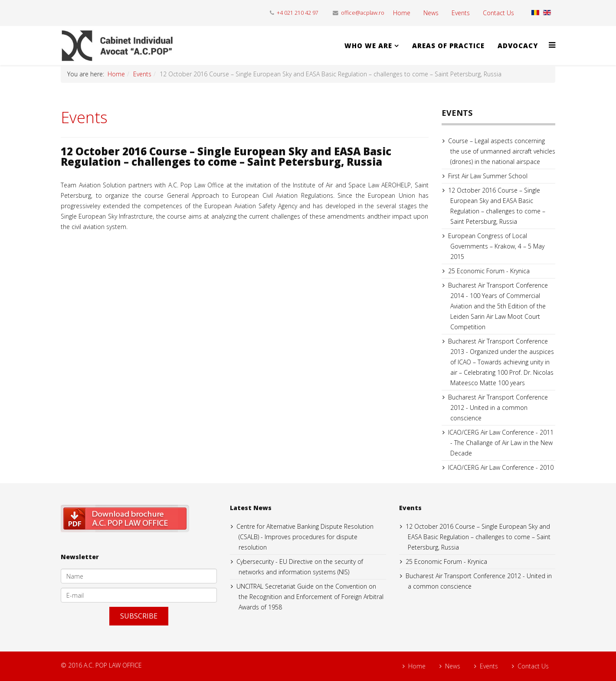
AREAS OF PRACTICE (448, 46)
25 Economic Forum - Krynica (489, 271)
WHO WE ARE (368, 46)
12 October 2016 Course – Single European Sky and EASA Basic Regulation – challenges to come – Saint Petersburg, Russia (497, 206)
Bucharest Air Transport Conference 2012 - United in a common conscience (498, 408)
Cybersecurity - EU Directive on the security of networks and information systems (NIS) (300, 567)
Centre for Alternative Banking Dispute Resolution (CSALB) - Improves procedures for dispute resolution (305, 537)
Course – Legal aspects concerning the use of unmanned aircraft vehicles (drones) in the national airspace (502, 151)
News (431, 13)
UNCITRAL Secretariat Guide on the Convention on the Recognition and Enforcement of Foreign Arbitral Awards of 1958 (310, 597)
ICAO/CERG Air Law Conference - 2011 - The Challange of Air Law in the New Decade (501, 443)
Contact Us (498, 13)
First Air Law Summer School (488, 176)
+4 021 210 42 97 (298, 13)
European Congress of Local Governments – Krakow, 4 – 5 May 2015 (496, 246)
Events (461, 13)
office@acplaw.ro (363, 13)
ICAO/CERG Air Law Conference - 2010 (501, 467)
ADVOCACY (518, 46)
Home (402, 13)
